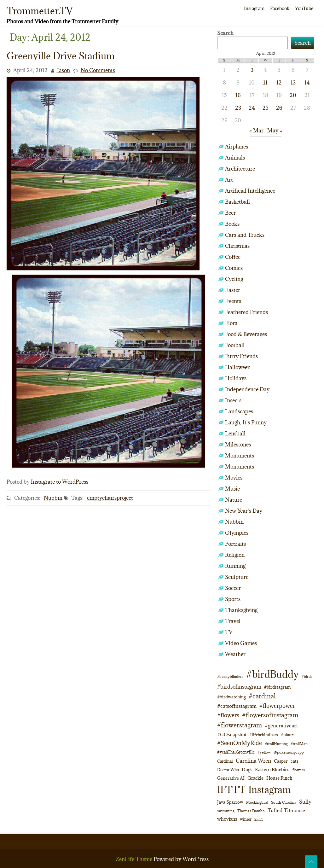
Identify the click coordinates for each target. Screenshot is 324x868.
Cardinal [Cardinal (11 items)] (225, 761)
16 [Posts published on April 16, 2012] (238, 95)
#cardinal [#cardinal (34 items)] (262, 696)
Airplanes (237, 147)
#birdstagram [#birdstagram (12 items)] (278, 687)
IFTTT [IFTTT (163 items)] (231, 789)
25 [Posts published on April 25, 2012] (266, 108)
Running (235, 566)
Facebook (280, 8)
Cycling (234, 279)
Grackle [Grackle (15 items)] (255, 778)
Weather (235, 654)
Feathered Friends (246, 312)
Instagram (254, 8)
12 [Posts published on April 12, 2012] (279, 83)
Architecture (240, 169)
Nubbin (53, 498)
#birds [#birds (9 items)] (307, 676)
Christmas (237, 246)
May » (275, 131)
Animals (235, 158)
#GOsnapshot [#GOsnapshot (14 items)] (232, 734)
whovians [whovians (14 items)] (227, 819)
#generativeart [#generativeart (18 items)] (281, 725)
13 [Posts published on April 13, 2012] (293, 83)
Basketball (237, 202)
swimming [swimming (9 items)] (226, 811)
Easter (233, 290)
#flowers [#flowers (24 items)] (228, 715)
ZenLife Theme (135, 859)
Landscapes (239, 411)
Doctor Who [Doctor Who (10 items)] (228, 770)
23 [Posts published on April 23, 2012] (238, 108)
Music (232, 489)
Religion (235, 555)
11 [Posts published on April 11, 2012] (265, 83)
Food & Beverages (246, 334)
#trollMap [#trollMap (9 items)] (299, 744)
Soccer (233, 588)
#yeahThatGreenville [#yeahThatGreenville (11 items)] (236, 752)
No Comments (98, 70)
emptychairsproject (110, 498)
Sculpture (237, 577)
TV (229, 632)
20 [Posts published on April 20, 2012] (293, 95)
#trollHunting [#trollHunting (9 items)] (276, 744)
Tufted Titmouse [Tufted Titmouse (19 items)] (286, 810)
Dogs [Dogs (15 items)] (247, 769)
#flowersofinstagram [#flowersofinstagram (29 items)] (270, 715)
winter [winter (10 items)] (246, 819)
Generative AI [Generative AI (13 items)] (231, 778)
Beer (230, 213)
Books (232, 224)
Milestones (238, 445)
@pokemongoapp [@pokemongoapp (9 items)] (289, 752)
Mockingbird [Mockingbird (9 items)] (257, 802)
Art (229, 180)
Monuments (240, 456)
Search (225, 33)
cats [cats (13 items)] (295, 761)
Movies (234, 478)
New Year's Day (244, 511)
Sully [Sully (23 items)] (305, 802)
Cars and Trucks (245, 235)
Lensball (235, 434)
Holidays (236, 378)
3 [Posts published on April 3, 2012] (252, 70)
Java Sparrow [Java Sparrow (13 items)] (230, 802)
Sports (233, 599)
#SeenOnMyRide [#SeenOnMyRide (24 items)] (240, 743)
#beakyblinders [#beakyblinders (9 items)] (230, 676)
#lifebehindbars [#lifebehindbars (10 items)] (264, 735)
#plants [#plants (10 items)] (288, 735)
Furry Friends (241, 356)
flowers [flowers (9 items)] (299, 770)
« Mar (256, 131)
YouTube (304, 8)
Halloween (238, 367)
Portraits (235, 544)
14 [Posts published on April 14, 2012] (307, 83)
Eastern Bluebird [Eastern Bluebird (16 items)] (272, 769)
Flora (231, 323)
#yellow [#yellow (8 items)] (264, 752)
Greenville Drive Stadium (61, 56)
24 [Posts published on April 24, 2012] (252, 108)
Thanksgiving (241, 610)
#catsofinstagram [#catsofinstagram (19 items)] (237, 706)
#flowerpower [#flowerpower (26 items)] (277, 706)
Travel (233, 621)
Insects (233, 400)
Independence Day (247, 389)
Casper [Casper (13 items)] (281, 761)
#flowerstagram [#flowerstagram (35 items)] (240, 725)
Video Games (241, 643)
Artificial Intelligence (250, 191)
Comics (234, 268)
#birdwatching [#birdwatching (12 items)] (231, 697)
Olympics (237, 533)
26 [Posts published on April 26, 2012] (279, 108)
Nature (234, 500)
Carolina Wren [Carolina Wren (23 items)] (253, 761)
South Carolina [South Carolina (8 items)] (284, 802)
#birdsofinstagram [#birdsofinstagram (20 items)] (239, 687)
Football (235, 345)
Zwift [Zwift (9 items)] (259, 819)
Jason (64, 70)
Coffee (233, 257)
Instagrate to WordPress (60, 482)
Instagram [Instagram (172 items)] (270, 789)
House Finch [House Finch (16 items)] (279, 778)
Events (233, 301)
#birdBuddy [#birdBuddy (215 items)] (272, 674)
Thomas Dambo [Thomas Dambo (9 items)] (251, 811)
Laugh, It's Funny (246, 422)
